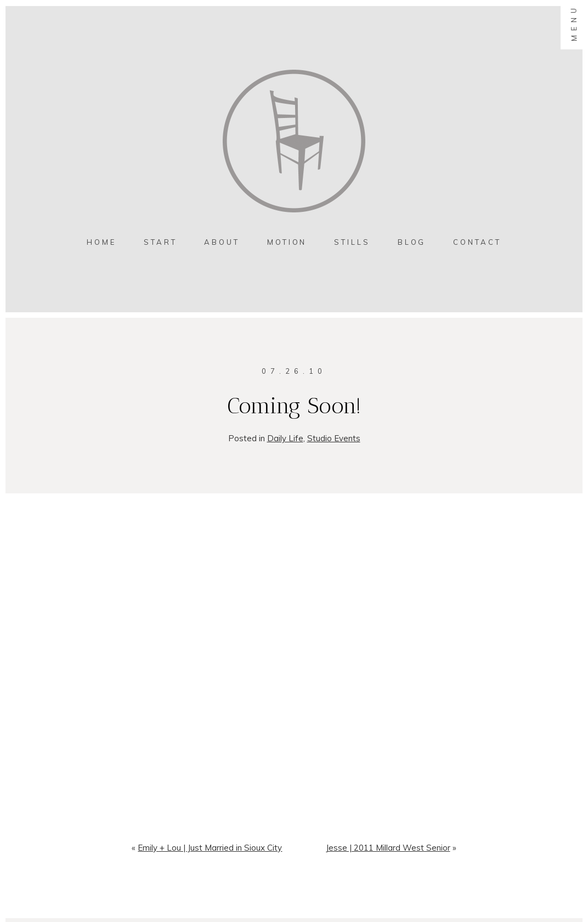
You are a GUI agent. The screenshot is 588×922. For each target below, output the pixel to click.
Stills (352, 242)
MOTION (287, 242)
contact (477, 242)
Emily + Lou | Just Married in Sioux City (210, 848)
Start (160, 242)
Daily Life (285, 438)
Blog (412, 242)
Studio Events (334, 438)
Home (101, 242)
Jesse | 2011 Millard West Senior (388, 848)
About (222, 242)
